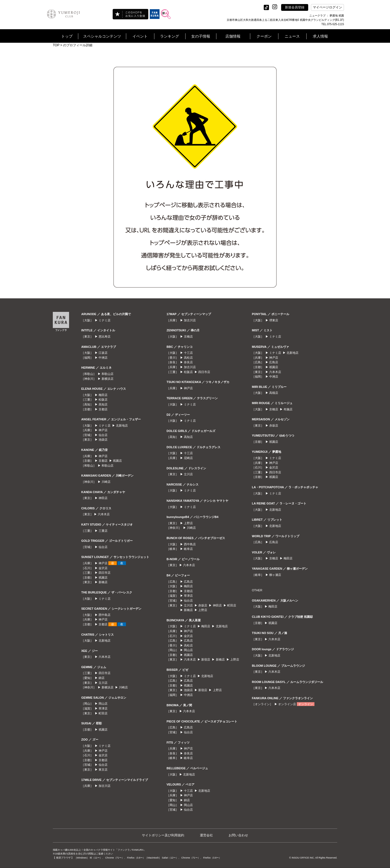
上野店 (188, 523)
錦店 (102, 678)
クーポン (264, 36)
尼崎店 (188, 458)
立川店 (103, 683)
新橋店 (103, 582)
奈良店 (188, 362)
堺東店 (274, 320)
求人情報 (320, 36)
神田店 (103, 498)
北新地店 (122, 425)
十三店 (188, 353)
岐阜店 (188, 549)
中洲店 (103, 358)
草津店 (103, 708)
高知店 (103, 404)
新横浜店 (108, 379)
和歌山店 (108, 374)
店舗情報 (233, 36)
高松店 (188, 358)
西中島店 (105, 615)
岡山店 (103, 704)
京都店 (103, 409)
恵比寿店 (105, 336)
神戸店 (103, 430)
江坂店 (103, 353)
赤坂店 (203, 605)
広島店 (188, 582)
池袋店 (103, 440)
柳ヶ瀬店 (275, 575)
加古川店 (105, 786)
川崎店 (106, 482)
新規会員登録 (295, 7)
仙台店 (103, 435)
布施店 (288, 409)
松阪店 (103, 400)
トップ (67, 36)
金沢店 (103, 568)
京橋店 (188, 336)
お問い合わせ (238, 835)
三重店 (103, 531)
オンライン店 (287, 704)
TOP (56, 45)
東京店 (103, 770)
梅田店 (103, 395)
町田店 (103, 713)
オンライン (306, 704)
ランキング (170, 36)
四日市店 (105, 573)
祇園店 (117, 461)
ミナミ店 (105, 320)
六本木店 (104, 514)
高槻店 (274, 393)
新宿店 (206, 659)
